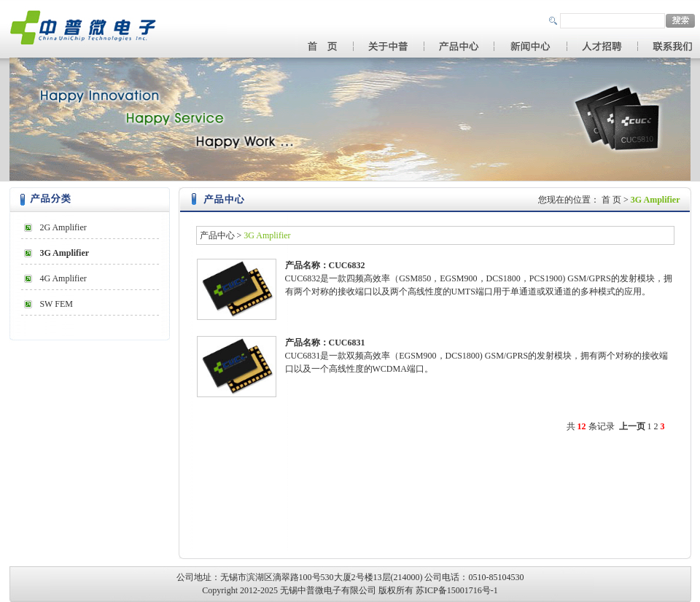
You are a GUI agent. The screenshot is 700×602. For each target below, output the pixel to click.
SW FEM (56, 304)
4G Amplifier (63, 278)
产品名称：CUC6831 (325, 343)
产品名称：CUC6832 (325, 265)
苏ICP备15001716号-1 (457, 590)
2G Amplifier (63, 227)
